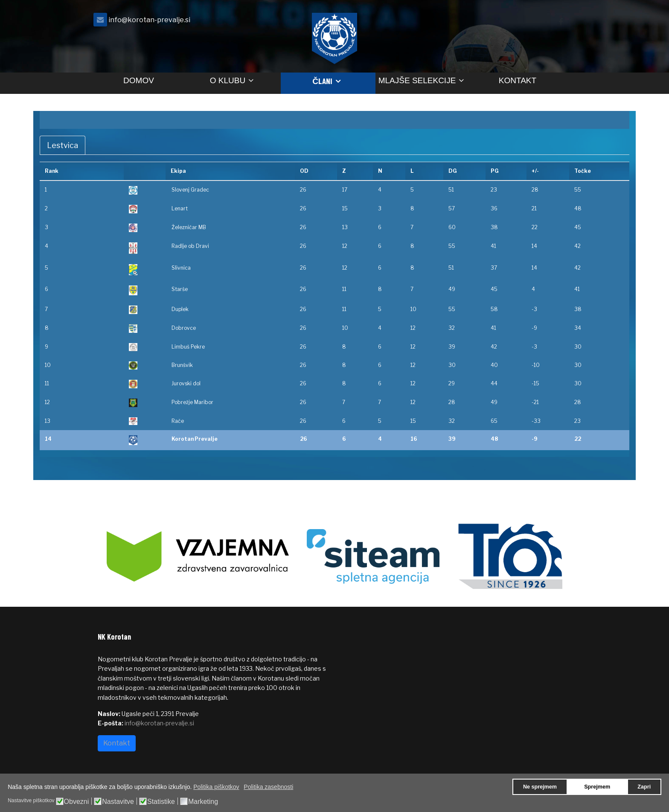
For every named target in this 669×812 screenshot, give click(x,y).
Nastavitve (118, 802)
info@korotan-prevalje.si (149, 20)
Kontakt (518, 80)
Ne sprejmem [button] (540, 787)
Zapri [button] (644, 787)
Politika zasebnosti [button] (268, 787)
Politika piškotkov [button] (216, 787)
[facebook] (561, 22)
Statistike (161, 802)
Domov (139, 80)
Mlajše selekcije (417, 80)
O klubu (228, 80)
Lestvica (63, 145)
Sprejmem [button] (597, 787)
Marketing (203, 802)
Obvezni (77, 802)
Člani (322, 81)
